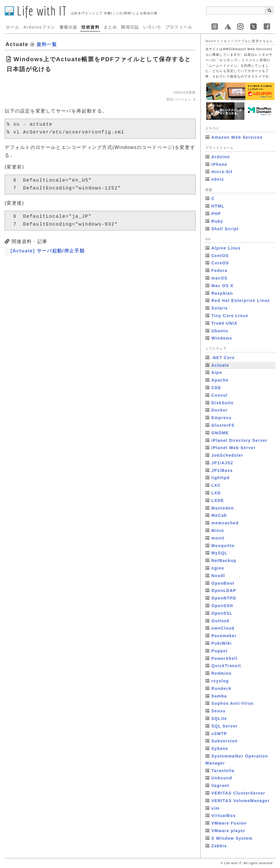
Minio (218, 530)
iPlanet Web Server (234, 448)
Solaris (220, 308)
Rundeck (222, 688)
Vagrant (220, 786)
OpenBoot (223, 583)
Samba (219, 696)
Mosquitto (223, 546)
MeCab (219, 515)
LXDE (218, 500)
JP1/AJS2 (222, 463)
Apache (220, 380)
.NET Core (223, 358)
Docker (220, 410)
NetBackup (224, 560)
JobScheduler (227, 455)
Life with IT (36, 11)
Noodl (218, 576)
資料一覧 (47, 44)
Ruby (217, 221)
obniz (218, 179)
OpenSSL (222, 613)
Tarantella (223, 771)
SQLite (219, 718)
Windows (222, 338)
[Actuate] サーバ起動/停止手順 (48, 251)
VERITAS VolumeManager (241, 801)
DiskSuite (223, 403)
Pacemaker (224, 636)
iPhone (219, 164)
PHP (216, 214)
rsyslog (220, 681)
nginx (218, 568)
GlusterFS (223, 425)
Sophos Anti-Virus (233, 703)
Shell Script (225, 229)
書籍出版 (69, 27)
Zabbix (219, 846)
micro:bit (222, 172)
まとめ (110, 27)
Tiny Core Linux (230, 316)
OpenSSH (222, 606)
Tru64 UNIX (224, 323)
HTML (218, 206)
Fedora (219, 270)
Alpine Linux (226, 248)
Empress (222, 418)
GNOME (220, 433)
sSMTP (219, 734)
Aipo (217, 372)
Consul (220, 395)
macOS (219, 278)
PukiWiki (222, 643)
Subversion (225, 741)
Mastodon (223, 508)
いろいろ (152, 27)
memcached (225, 523)
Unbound (222, 778)
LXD (216, 493)
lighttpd (221, 478)
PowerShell (224, 658)
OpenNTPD (224, 598)
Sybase (220, 748)
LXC (216, 485)
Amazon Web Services (237, 137)
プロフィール (179, 27)
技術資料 (90, 27)
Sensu (219, 711)
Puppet (220, 651)
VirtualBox (224, 816)
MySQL (219, 553)
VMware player (228, 831)
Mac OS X (223, 286)
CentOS (220, 256)
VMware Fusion (229, 823)
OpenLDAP (224, 591)
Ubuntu (220, 331)
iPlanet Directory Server (239, 440)
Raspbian (222, 293)
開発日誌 (130, 27)
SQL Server (225, 726)
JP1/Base (222, 470)
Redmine (222, 673)
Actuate (220, 365)
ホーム (13, 27)
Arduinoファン (39, 27)
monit (218, 538)
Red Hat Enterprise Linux (241, 301)
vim (216, 808)
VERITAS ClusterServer (238, 793)
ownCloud (223, 628)
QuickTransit (226, 666)
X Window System (232, 838)
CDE (216, 388)
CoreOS (220, 263)
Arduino (221, 157)
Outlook (221, 621)
